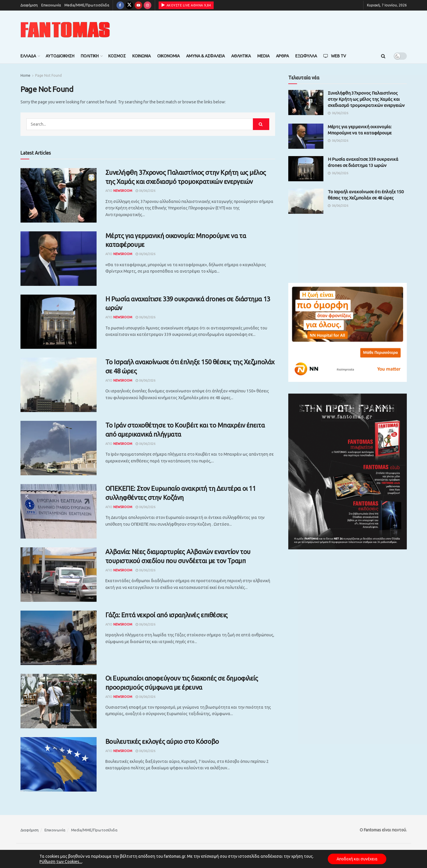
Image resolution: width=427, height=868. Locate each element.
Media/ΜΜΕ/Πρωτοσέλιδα (87, 5)
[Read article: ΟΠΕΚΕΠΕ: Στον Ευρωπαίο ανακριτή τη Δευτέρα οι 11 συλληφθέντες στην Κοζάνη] (59, 511)
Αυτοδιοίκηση (60, 56)
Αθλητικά (241, 56)
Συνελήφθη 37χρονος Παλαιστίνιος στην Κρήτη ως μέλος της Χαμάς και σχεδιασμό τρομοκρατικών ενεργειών (366, 99)
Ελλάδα (28, 56)
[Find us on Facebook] (120, 5)
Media (263, 56)
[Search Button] (383, 56)
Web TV (335, 56)
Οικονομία (168, 56)
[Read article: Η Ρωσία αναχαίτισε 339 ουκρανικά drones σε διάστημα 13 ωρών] (59, 322)
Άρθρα (282, 56)
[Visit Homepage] (65, 30)
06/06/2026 (145, 191)
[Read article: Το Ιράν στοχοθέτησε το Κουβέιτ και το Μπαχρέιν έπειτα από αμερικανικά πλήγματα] (59, 448)
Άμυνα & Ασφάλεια (205, 56)
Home (25, 75)
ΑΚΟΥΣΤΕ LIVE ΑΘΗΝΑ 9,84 (186, 5)
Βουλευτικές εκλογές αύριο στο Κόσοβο (162, 741)
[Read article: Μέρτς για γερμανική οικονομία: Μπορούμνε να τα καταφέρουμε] (59, 259)
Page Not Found (48, 75)
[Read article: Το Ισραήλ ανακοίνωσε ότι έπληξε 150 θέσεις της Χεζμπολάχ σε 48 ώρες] (59, 385)
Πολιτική (90, 56)
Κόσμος (117, 56)
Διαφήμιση (29, 5)
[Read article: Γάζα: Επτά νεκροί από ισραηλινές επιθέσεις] (59, 638)
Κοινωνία (142, 56)
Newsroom (123, 191)
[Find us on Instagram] (148, 5)
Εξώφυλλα (306, 56)
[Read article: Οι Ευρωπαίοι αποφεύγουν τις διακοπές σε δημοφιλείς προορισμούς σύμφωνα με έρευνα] (59, 701)
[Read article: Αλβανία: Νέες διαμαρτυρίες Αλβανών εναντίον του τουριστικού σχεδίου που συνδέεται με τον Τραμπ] (59, 575)
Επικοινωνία (51, 5)
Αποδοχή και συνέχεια (357, 859)
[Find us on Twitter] (129, 5)
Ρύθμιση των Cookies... (61, 862)
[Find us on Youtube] (138, 5)
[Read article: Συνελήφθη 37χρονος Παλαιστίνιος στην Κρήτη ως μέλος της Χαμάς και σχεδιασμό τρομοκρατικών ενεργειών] (59, 195)
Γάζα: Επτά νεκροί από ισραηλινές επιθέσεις (167, 615)
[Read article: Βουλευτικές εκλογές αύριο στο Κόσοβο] (59, 764)
